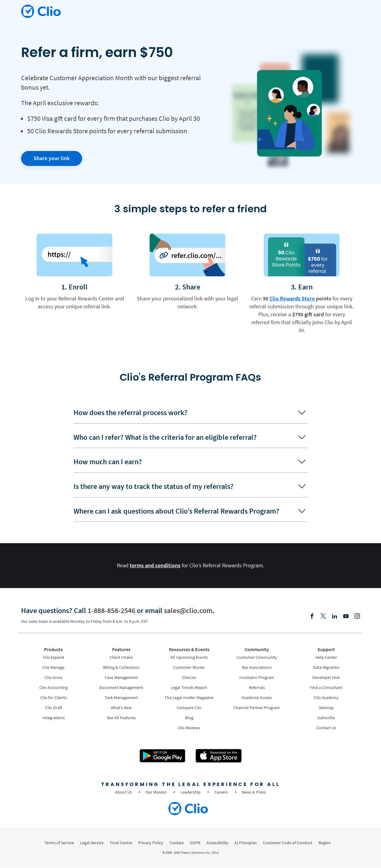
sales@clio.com (188, 611)
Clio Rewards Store (292, 298)
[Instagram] (357, 617)
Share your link (52, 158)
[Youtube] (346, 617)
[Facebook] (312, 617)
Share (191, 287)
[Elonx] (323, 617)
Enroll (78, 287)
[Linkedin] (335, 617)
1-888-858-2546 (111, 611)
